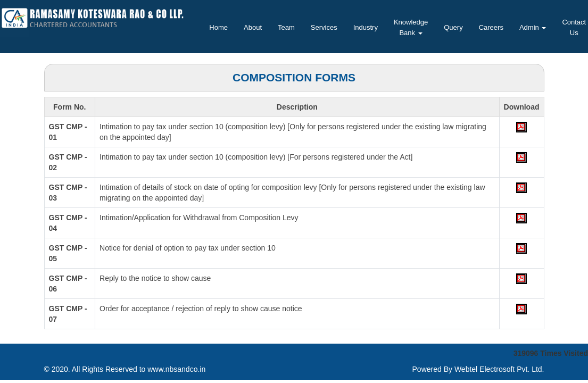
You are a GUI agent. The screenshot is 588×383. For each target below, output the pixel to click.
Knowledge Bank (411, 27)
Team (286, 27)
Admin (533, 27)
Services (324, 27)
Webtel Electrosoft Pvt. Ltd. (499, 369)
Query (453, 27)
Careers (491, 27)
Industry (366, 27)
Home (218, 27)
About (253, 27)
